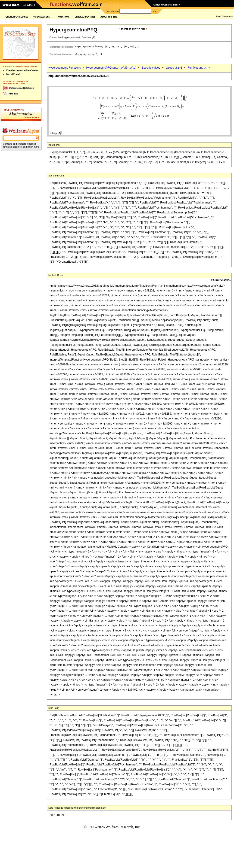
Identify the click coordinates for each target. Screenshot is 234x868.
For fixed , (197, 68)
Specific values (151, 68)
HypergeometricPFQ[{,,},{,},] (111, 68)
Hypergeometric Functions (65, 68)
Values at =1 (174, 68)
